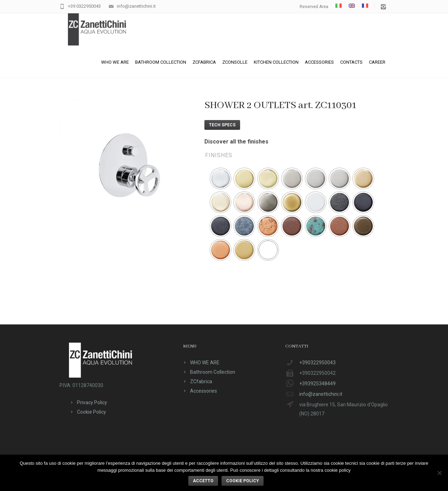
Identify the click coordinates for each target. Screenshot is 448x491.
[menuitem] (338, 6)
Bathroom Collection (161, 62)
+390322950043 (317, 363)
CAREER (377, 62)
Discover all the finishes (236, 142)
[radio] (220, 178)
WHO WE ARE (115, 62)
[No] (439, 473)
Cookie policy (243, 481)
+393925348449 (317, 384)
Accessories (319, 62)
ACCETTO (203, 481)
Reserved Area (314, 7)
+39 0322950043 (84, 6)
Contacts (351, 62)
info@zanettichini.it (136, 6)
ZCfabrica (204, 62)
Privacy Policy (92, 402)
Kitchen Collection (276, 62)
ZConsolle (235, 62)
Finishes (219, 155)
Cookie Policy (92, 412)
